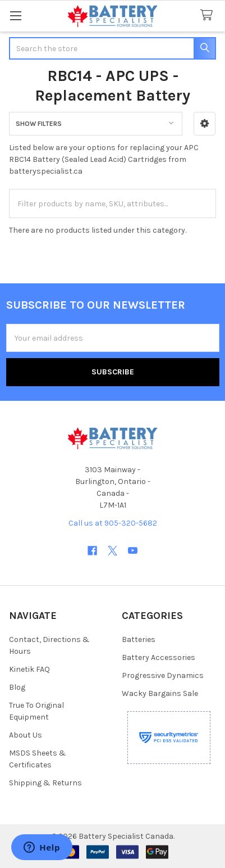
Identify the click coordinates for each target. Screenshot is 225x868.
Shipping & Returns (45, 783)
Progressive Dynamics (163, 675)
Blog (17, 687)
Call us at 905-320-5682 (113, 523)
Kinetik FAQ (29, 669)
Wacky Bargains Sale (160, 693)
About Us (26, 735)
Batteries (139, 639)
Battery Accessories (159, 657)
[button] (205, 124)
